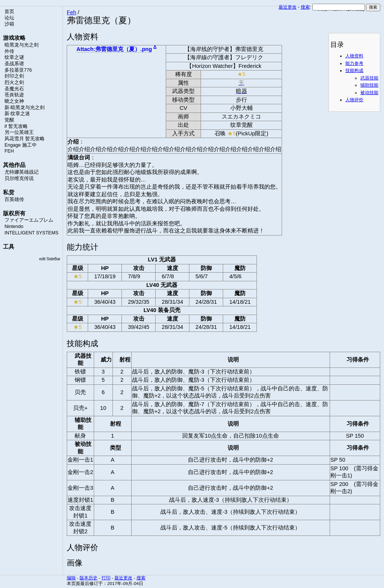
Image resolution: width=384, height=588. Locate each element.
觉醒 (9, 120)
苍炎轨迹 (14, 95)
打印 (106, 578)
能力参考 (354, 63)
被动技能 (369, 93)
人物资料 (354, 56)
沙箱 (9, 24)
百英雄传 (14, 199)
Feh (71, 12)
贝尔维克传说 (19, 178)
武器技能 (369, 78)
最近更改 (288, 7)
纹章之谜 (14, 57)
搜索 (305, 7)
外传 (9, 51)
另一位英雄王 (19, 132)
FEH (9, 151)
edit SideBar (50, 259)
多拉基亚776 (18, 70)
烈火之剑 (14, 82)
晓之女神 (14, 101)
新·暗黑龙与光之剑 (25, 108)
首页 (9, 12)
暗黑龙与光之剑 (22, 45)
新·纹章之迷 (17, 114)
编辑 (71, 578)
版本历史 (88, 578)
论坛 (9, 18)
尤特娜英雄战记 (22, 172)
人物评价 (354, 100)
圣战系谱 (14, 64)
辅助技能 (369, 85)
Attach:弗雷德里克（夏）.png (114, 49)
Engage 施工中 (21, 145)
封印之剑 (14, 76)
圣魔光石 (14, 89)
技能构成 (354, 70)
